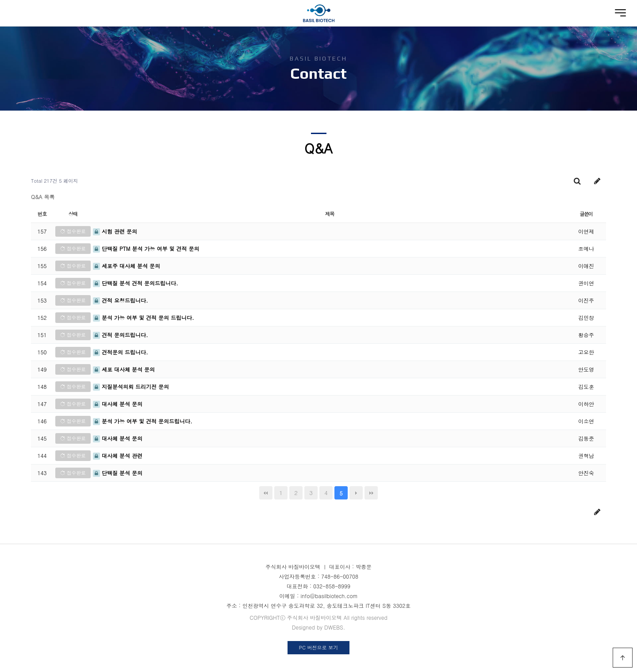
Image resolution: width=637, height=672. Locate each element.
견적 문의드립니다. (121, 335)
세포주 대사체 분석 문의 (127, 266)
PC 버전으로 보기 (318, 647)
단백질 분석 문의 (118, 473)
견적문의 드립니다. (121, 352)
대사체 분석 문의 (118, 404)
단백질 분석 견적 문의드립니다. (136, 283)
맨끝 (371, 493)
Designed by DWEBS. (319, 627)
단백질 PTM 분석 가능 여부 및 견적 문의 (146, 248)
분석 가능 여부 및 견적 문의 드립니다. (144, 317)
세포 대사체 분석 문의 (124, 369)
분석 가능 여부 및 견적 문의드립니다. (143, 421)
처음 (266, 493)
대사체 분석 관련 (118, 455)
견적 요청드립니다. (121, 300)
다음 (356, 493)
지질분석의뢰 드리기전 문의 (131, 386)
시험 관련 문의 (115, 231)
